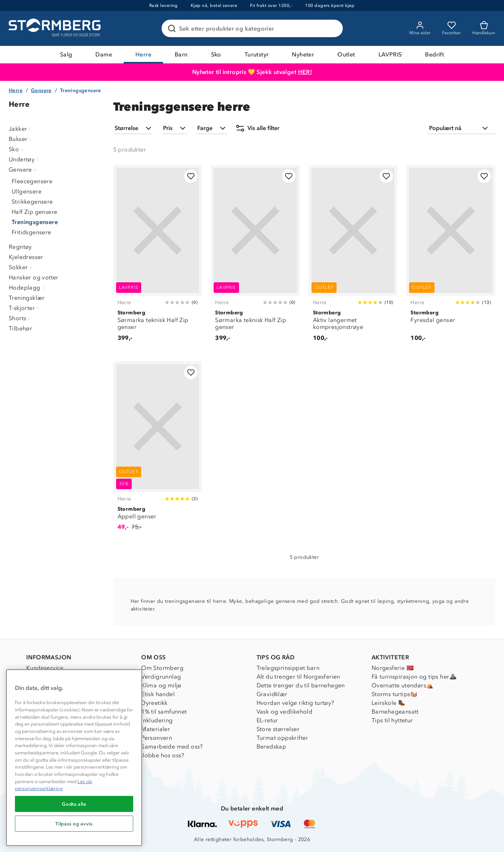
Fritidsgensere (31, 232)
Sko (216, 54)
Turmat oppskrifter (282, 738)
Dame (104, 54)
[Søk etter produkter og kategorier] (254, 28)
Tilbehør (20, 328)
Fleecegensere (32, 181)
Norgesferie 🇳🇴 (393, 668)
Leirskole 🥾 (388, 703)
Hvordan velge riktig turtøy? (295, 703)
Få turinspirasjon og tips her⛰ (414, 677)
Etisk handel (158, 694)
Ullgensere (27, 191)
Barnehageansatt (395, 712)
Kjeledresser (26, 257)
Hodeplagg (27, 288)
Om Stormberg (162, 668)
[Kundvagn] (484, 28)
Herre (143, 54)
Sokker (21, 267)
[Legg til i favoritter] (191, 176)
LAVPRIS (390, 54)
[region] (74, 758)
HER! (305, 72)
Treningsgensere (35, 222)
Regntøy (20, 247)
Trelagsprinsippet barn (288, 668)
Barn (181, 54)
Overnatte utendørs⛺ (403, 685)
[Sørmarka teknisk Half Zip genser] (158, 257)
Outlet (346, 54)
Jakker (21, 129)
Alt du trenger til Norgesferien (298, 677)
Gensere (41, 91)
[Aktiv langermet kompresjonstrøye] (353, 257)
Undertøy (25, 159)
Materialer (156, 729)
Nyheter (303, 54)
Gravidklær (272, 694)
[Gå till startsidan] (56, 28)
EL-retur (267, 720)
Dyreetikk (154, 703)
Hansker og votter (34, 277)
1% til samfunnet (164, 712)
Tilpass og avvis (74, 824)
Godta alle (74, 804)
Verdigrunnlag (161, 677)
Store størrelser (278, 729)
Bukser (21, 139)
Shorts (20, 318)
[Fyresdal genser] (451, 257)
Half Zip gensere (34, 212)
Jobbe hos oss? (163, 755)
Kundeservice (45, 668)
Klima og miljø (161, 685)
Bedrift (434, 54)
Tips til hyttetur (392, 720)
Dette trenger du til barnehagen (301, 685)
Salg (66, 54)
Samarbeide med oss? (172, 747)
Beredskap (271, 747)
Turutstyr (257, 54)
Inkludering (157, 720)
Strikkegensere (32, 202)
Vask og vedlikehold (285, 712)
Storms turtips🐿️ (395, 694)
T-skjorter (25, 308)
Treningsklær (27, 298)
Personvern (157, 738)
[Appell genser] (158, 450)
